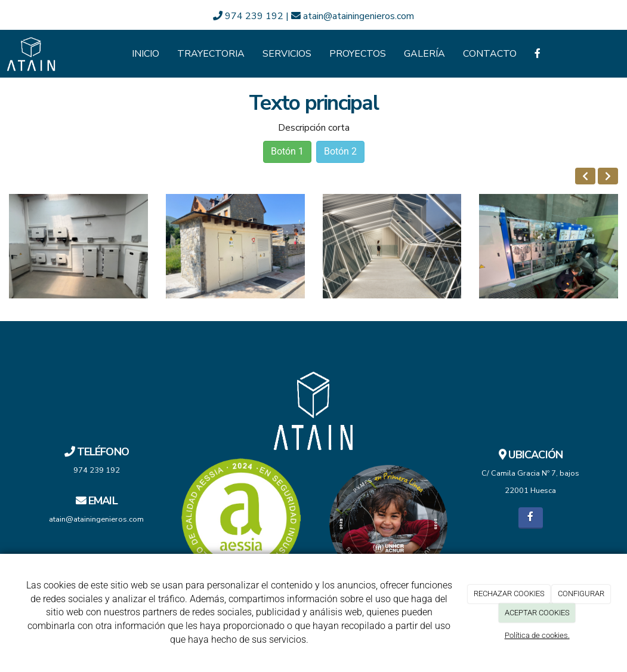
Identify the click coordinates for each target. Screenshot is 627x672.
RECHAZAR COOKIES (509, 594)
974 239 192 (249, 16)
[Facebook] (538, 54)
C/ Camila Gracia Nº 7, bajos (530, 473)
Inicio (146, 54)
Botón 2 (340, 151)
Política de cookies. (537, 635)
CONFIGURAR (581, 594)
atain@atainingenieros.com (353, 16)
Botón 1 (287, 151)
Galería (424, 54)
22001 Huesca (530, 491)
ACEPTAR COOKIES (537, 613)
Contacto (490, 54)
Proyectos (358, 54)
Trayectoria (211, 54)
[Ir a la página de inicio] (31, 54)
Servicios (287, 54)
